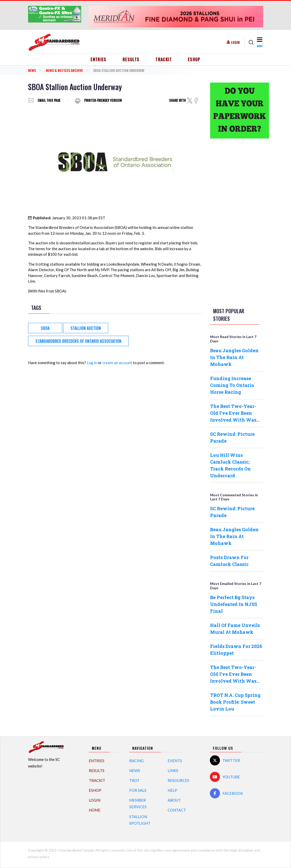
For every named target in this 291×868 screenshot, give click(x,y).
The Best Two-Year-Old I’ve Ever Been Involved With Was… (235, 413)
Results (131, 60)
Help (172, 790)
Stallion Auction (86, 328)
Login (235, 42)
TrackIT (164, 60)
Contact (177, 810)
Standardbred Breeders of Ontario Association (78, 341)
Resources (178, 780)
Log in (92, 363)
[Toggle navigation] (260, 42)
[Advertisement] (237, 222)
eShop (194, 60)
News (32, 70)
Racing (136, 761)
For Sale (138, 790)
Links (173, 771)
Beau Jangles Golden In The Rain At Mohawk (234, 357)
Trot (134, 780)
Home (95, 810)
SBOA (45, 328)
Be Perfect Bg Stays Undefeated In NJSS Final (234, 604)
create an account (117, 363)
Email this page (49, 100)
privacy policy (38, 857)
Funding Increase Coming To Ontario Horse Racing (232, 385)
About (174, 800)
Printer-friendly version (103, 100)
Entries (98, 60)
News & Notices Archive (64, 70)
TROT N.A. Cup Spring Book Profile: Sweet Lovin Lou (235, 702)
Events (175, 761)
